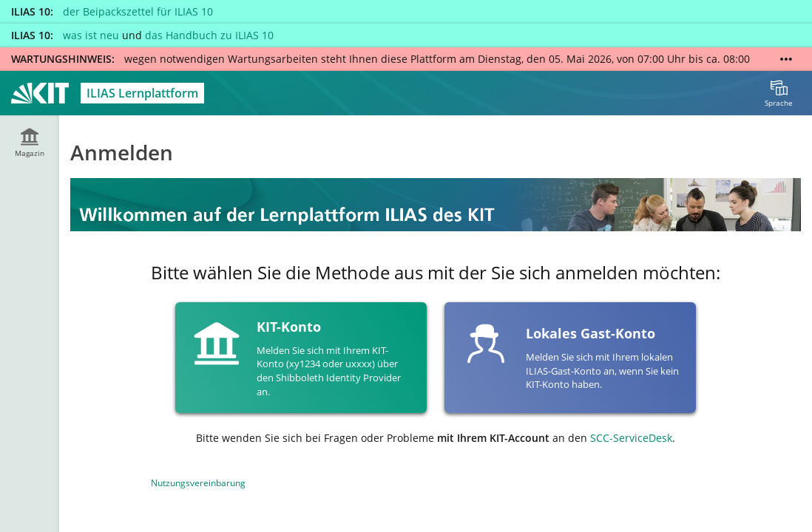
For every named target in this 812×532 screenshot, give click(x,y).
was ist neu (91, 35)
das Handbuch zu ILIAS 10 (209, 35)
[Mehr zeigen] (786, 59)
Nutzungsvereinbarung (198, 483)
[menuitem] (779, 93)
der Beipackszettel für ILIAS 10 (138, 11)
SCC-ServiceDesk (631, 438)
